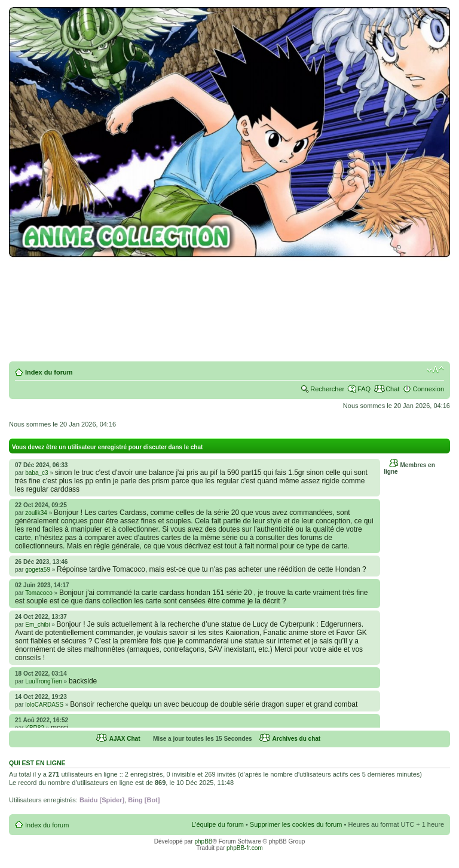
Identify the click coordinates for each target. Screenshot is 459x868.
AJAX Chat (125, 739)
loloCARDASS (44, 705)
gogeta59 (38, 570)
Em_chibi (37, 625)
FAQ (364, 389)
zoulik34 (36, 513)
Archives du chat (297, 739)
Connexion (428, 389)
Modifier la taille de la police (435, 370)
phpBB (203, 841)
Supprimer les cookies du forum (296, 824)
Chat (392, 389)
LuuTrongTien (44, 681)
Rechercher (327, 389)
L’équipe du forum (217, 824)
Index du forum (49, 372)
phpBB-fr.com (245, 848)
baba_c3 (36, 473)
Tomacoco (39, 593)
